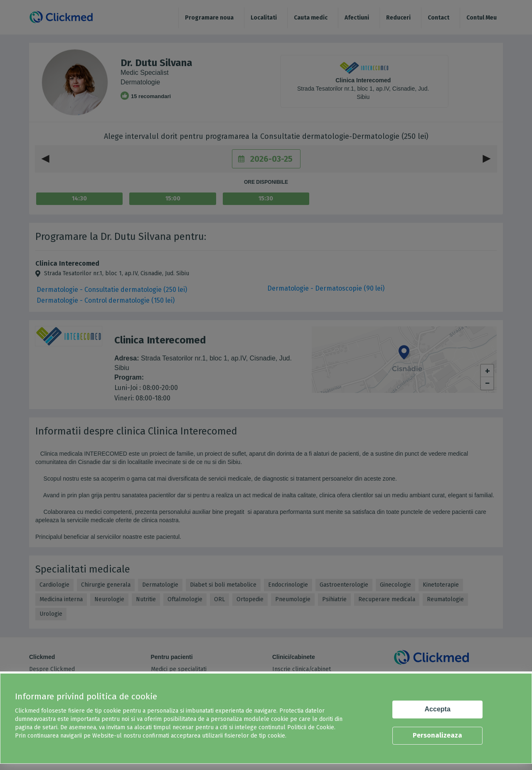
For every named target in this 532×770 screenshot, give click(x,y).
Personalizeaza (437, 735)
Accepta (438, 709)
